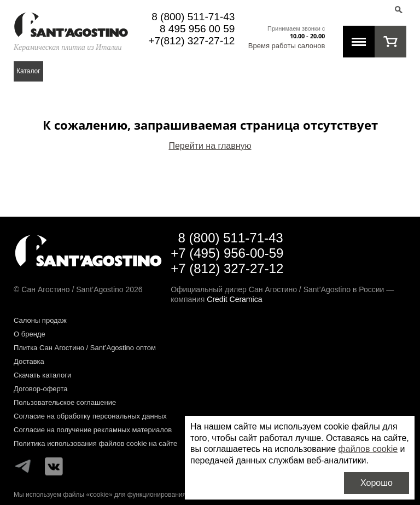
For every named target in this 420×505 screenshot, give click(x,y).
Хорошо (377, 483)
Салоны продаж (40, 320)
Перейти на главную (210, 146)
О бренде (30, 334)
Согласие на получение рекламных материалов (93, 430)
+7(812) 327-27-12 (191, 41)
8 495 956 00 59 (197, 29)
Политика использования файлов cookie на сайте (95, 443)
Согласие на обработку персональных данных (90, 416)
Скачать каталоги (42, 375)
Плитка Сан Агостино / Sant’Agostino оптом (85, 348)
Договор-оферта (41, 389)
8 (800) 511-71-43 (193, 17)
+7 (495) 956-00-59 (227, 253)
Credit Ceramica (234, 299)
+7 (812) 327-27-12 (227, 268)
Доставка (29, 361)
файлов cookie (368, 449)
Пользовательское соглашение (65, 402)
